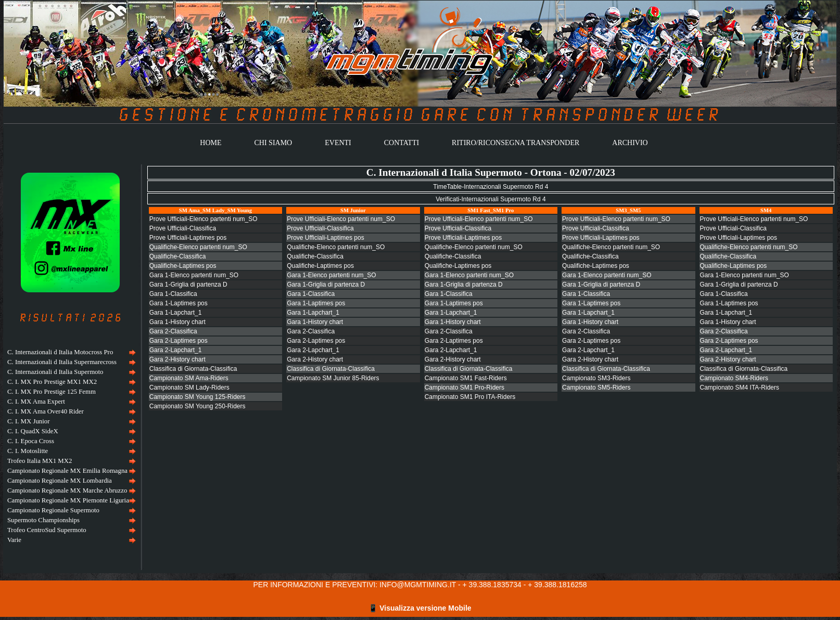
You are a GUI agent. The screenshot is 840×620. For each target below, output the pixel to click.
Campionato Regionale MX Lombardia (60, 481)
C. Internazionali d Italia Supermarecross (62, 362)
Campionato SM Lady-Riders (189, 387)
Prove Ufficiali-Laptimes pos (188, 238)
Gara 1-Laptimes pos (179, 303)
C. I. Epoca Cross (31, 441)
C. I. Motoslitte (28, 451)
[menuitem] (70, 352)
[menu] (70, 446)
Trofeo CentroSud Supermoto (47, 530)
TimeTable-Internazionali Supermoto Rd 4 (491, 187)
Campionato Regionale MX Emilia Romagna (67, 471)
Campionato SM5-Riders (596, 387)
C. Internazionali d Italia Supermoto (55, 372)
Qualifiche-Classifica (178, 256)
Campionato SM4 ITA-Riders (740, 387)
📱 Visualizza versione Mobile (420, 608)
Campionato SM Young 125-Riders (198, 397)
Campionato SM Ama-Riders (189, 378)
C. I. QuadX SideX (33, 431)
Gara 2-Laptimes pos (179, 341)
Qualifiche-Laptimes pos (183, 266)
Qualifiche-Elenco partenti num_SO (198, 247)
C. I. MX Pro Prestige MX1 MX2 (52, 382)
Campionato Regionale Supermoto (53, 510)
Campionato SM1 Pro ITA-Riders (470, 397)
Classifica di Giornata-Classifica (193, 369)
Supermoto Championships (43, 520)
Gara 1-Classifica (173, 294)
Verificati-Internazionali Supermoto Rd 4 (491, 199)
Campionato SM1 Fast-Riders (466, 378)
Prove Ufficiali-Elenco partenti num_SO (203, 219)
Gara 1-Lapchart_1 (176, 313)
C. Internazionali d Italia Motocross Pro (60, 352)
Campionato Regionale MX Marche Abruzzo (67, 490)
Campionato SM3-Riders (596, 378)
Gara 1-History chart (177, 322)
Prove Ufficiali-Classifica (183, 228)
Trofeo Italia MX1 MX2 (40, 461)
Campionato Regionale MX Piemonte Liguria (68, 500)
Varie (14, 540)
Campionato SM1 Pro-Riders (464, 387)
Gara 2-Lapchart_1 (176, 350)
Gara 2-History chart (177, 359)
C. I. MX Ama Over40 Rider (46, 411)
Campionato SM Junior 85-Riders (333, 378)
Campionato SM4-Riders (734, 378)
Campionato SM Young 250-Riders (198, 406)
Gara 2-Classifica (173, 331)
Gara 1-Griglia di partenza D (188, 285)
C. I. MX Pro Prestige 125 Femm (52, 392)
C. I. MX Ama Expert (36, 402)
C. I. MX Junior (28, 421)
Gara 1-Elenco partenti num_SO (194, 275)
